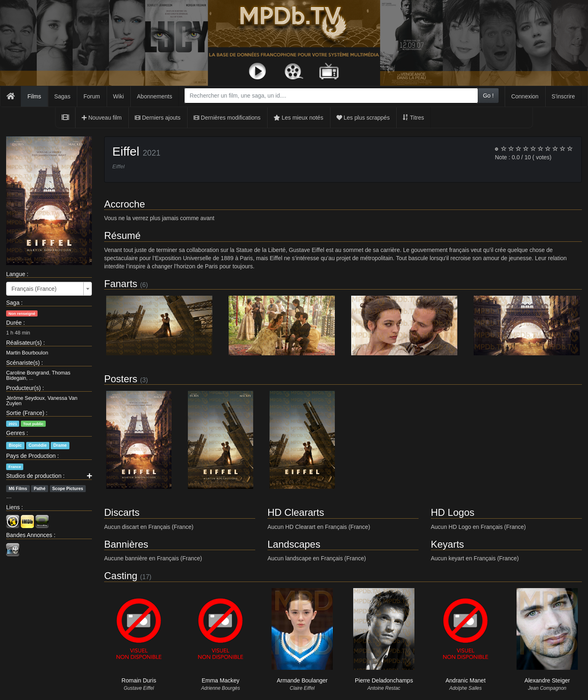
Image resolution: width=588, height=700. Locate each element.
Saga (13, 303)
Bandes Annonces (29, 535)
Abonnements (154, 96)
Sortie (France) (25, 413)
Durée (14, 323)
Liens (13, 507)
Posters (121, 379)
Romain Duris (139, 680)
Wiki (118, 96)
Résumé (122, 235)
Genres (16, 433)
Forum (91, 96)
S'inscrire (563, 96)
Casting (121, 576)
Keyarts (447, 544)
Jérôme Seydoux (26, 398)
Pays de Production (31, 456)
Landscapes (294, 544)
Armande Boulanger (302, 680)
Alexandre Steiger (547, 680)
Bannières (126, 544)
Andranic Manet (465, 680)
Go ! (488, 96)
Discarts (122, 512)
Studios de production (34, 476)
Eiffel (126, 151)
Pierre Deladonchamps (384, 680)
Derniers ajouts (158, 118)
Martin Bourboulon (27, 353)
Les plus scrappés (363, 118)
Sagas (62, 96)
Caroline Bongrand (28, 373)
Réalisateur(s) (24, 343)
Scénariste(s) (23, 363)
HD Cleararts (296, 512)
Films (34, 96)
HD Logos (453, 512)
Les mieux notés (298, 118)
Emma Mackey (221, 680)
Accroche (125, 204)
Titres (413, 118)
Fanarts (121, 284)
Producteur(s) (23, 388)
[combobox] (331, 96)
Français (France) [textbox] (34, 289)
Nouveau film (102, 118)
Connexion (525, 96)
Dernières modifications (227, 118)
